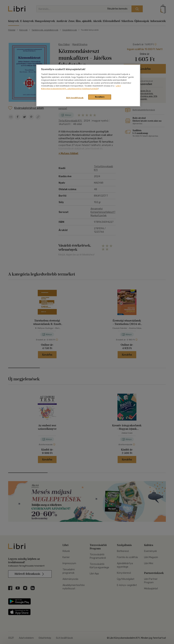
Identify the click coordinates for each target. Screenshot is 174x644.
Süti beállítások (75, 98)
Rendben (100, 97)
